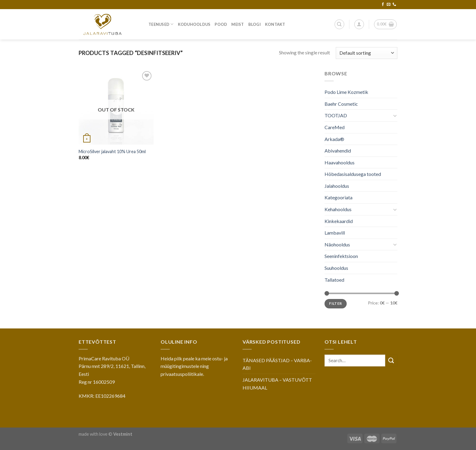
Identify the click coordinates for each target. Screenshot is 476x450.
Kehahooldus (338, 209)
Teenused (161, 24)
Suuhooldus (336, 268)
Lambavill (335, 233)
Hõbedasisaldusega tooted (353, 174)
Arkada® (334, 139)
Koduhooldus (194, 24)
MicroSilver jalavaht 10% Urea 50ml (112, 151)
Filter (335, 303)
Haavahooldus (340, 162)
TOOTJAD (336, 115)
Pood (221, 24)
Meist (238, 24)
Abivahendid (338, 151)
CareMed (335, 127)
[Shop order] (367, 53)
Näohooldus (337, 244)
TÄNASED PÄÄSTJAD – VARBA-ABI (277, 364)
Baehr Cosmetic (341, 104)
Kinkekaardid (339, 221)
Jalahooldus (337, 186)
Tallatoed (334, 280)
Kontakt (275, 24)
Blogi (255, 24)
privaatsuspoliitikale (182, 374)
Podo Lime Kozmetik (346, 92)
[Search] (339, 24)
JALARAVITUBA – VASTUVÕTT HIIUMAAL (277, 384)
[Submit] (391, 361)
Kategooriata (338, 197)
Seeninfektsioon (341, 256)
